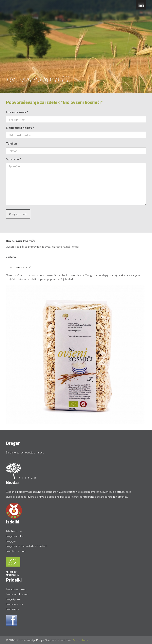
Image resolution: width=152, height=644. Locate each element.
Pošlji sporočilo (18, 214)
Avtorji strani (80, 640)
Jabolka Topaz (14, 531)
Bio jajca (11, 541)
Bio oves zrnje (15, 604)
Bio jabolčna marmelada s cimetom (27, 546)
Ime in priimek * (17, 112)
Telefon (11, 143)
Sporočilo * (14, 159)
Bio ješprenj (13, 599)
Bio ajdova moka (16, 589)
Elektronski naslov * (20, 128)
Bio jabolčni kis (15, 536)
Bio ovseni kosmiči (17, 594)
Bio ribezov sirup (16, 551)
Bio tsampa (13, 609)
